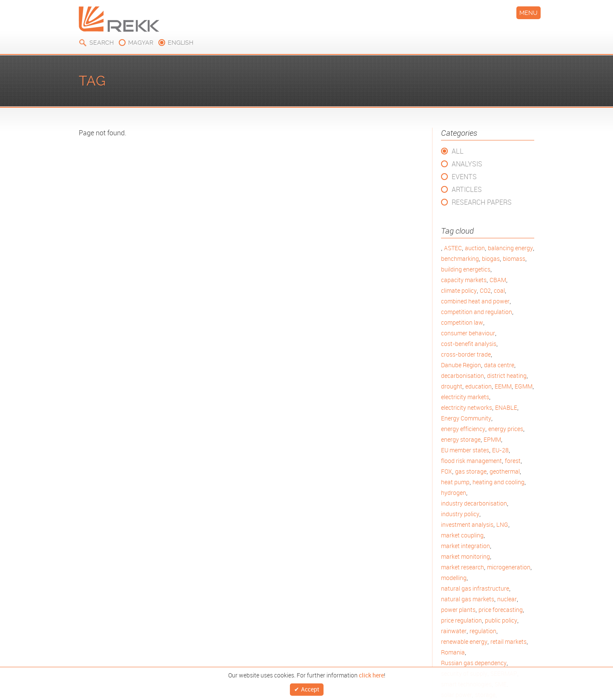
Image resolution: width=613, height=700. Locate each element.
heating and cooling (498, 482)
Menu (528, 13)
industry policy (460, 514)
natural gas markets (468, 599)
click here (371, 673)
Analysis (467, 164)
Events (464, 177)
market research (463, 567)
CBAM (498, 280)
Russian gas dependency (474, 663)
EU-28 (500, 450)
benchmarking (460, 259)
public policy (501, 620)
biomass (514, 259)
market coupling (462, 535)
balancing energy (510, 248)
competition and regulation (477, 312)
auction (475, 248)
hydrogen (454, 493)
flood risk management (471, 461)
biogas (491, 259)
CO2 (485, 290)
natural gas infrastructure (475, 588)
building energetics (466, 269)
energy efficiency (463, 429)
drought (452, 386)
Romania (453, 652)
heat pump (455, 482)
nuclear (507, 599)
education (478, 386)
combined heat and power (475, 301)
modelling (454, 578)
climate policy (459, 290)
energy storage (461, 439)
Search (102, 43)
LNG (502, 524)
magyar (141, 43)
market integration (465, 546)
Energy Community (466, 418)
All (458, 151)
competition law (462, 322)
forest (513, 461)
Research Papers (482, 202)
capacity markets (464, 280)
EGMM (524, 386)
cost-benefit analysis (469, 344)
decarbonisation (463, 376)
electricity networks (467, 407)
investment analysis (467, 524)
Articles (467, 189)
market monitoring (465, 556)
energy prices (506, 429)
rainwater (454, 631)
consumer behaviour (468, 333)
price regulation (461, 620)
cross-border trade (466, 354)
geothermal (505, 471)
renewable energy (464, 641)
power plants (458, 610)
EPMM (492, 439)
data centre (499, 365)
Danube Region (461, 365)
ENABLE (506, 407)
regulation (483, 631)
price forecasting (501, 610)
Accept (310, 688)
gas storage (471, 471)
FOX (447, 471)
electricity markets (465, 397)
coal (499, 290)
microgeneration (509, 567)
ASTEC (453, 248)
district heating (507, 376)
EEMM (503, 386)
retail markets (508, 641)
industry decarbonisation (474, 503)
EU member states (465, 450)
